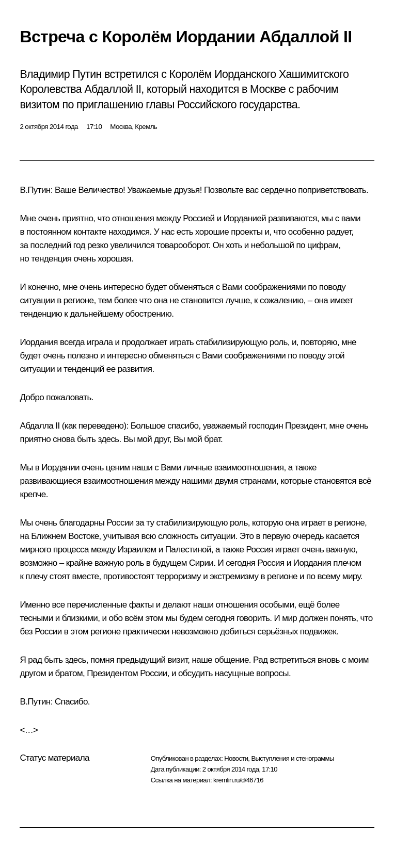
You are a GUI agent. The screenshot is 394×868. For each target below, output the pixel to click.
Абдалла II (40, 426)
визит (178, 660)
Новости (236, 758)
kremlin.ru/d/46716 (238, 780)
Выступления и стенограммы (292, 758)
